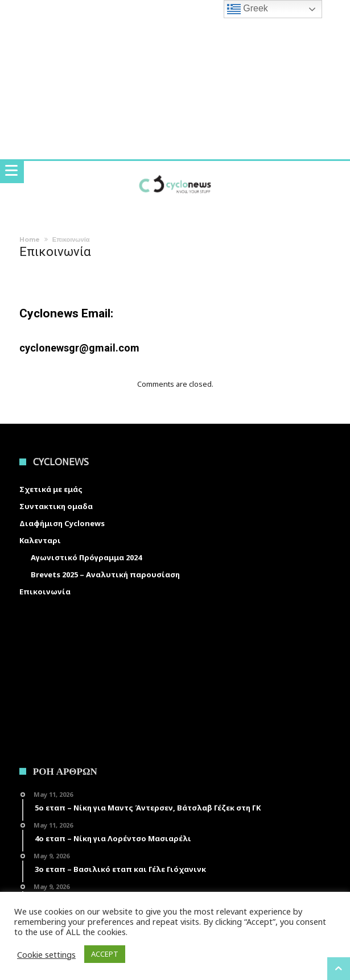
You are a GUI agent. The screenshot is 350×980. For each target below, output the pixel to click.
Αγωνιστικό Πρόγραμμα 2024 (86, 557)
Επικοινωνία (45, 592)
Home (30, 239)
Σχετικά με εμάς (51, 489)
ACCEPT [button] (105, 954)
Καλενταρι (40, 540)
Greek (248, 9)
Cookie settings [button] (46, 954)
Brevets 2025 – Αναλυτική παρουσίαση (105, 574)
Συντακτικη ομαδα (56, 506)
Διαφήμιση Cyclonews (62, 523)
